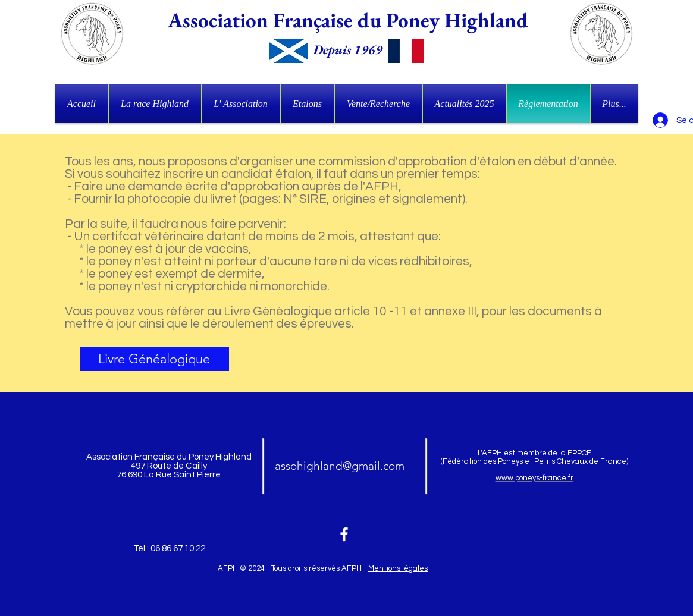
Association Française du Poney (304, 20)
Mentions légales (398, 568)
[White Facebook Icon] (344, 534)
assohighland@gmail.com (340, 466)
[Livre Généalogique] (154, 359)
